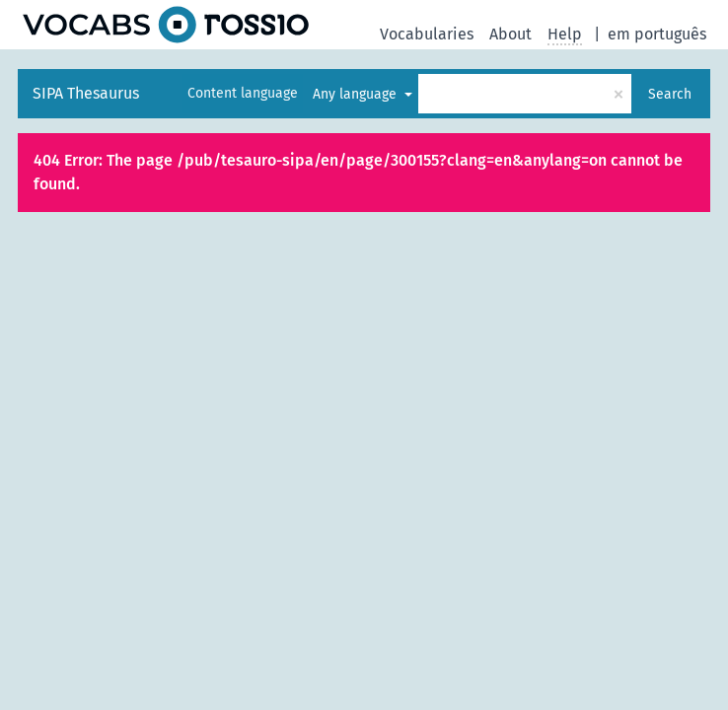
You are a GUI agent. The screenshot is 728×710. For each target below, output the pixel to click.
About (510, 34)
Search (670, 94)
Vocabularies (427, 34)
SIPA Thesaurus (86, 93)
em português (657, 34)
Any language (357, 94)
